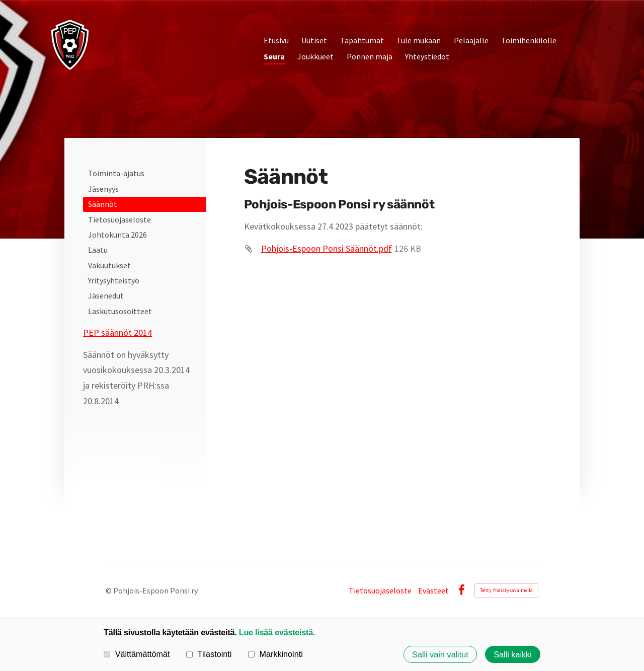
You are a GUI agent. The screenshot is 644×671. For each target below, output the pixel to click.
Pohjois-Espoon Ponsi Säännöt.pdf (327, 248)
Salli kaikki (513, 654)
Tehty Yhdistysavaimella (506, 590)
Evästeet (433, 590)
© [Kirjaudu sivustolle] (109, 590)
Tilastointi (209, 654)
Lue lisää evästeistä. (277, 632)
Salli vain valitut (440, 654)
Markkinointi (275, 654)
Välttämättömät (137, 654)
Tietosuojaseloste (380, 590)
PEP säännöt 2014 (117, 332)
